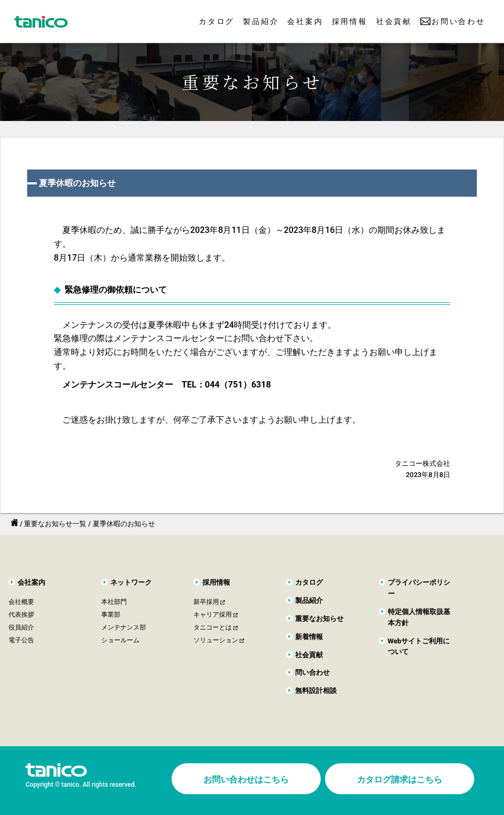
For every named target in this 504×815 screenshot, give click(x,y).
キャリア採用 (213, 615)
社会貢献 (394, 21)
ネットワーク (131, 582)
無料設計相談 (316, 691)
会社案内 (305, 21)
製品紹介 (261, 21)
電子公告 (21, 640)
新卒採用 (206, 602)
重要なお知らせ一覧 (55, 524)
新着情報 (309, 637)
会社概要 (21, 602)
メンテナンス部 (124, 627)
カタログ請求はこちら (400, 780)
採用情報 (350, 21)
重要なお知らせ (319, 619)
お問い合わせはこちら (246, 780)
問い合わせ (312, 672)
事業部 (111, 615)
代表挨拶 (21, 615)
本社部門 (114, 602)
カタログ (217, 21)
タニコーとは (213, 627)
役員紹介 (21, 627)
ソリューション (216, 640)
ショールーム (120, 640)
